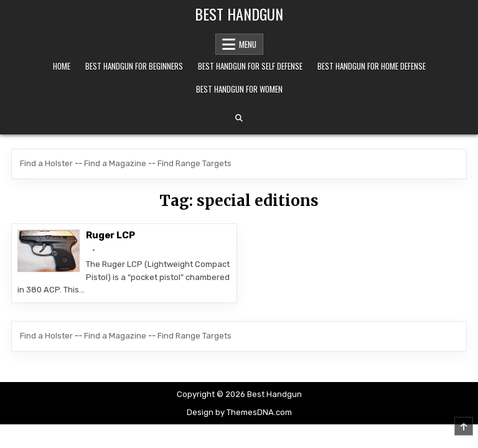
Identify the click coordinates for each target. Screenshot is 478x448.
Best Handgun (239, 14)
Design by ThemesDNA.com (239, 412)
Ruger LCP (110, 235)
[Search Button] (239, 118)
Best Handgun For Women (239, 89)
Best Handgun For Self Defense (250, 66)
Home (62, 66)
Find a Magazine (115, 163)
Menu (248, 44)
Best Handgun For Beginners (134, 66)
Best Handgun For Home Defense (372, 66)
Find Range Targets (194, 163)
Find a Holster (46, 163)
